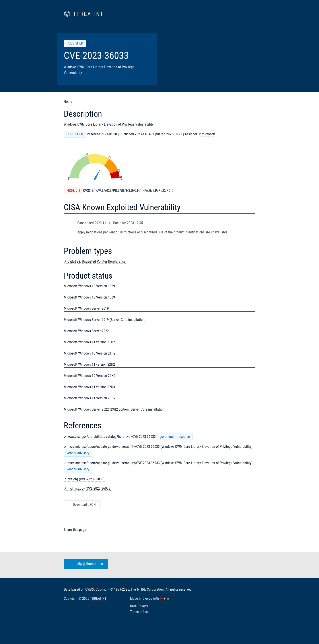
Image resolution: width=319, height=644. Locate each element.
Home (68, 102)
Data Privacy (139, 606)
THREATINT (98, 598)
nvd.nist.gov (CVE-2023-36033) (89, 488)
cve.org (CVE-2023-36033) (86, 479)
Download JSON (81, 505)
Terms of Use (139, 612)
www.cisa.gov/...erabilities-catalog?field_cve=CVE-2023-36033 (112, 437)
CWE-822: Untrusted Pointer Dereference (97, 261)
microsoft (209, 134)
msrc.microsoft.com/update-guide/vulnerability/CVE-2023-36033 (114, 447)
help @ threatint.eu (85, 564)
